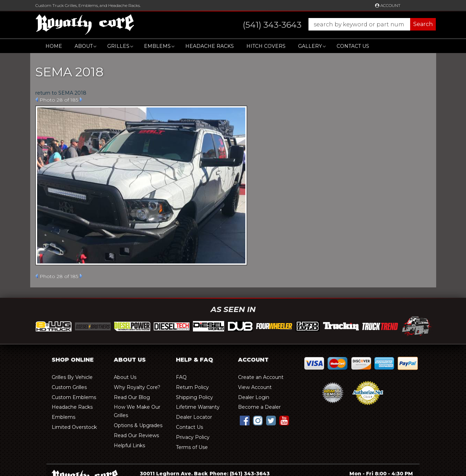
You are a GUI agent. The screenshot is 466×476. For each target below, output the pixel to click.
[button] (333, 24)
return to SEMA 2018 (61, 93)
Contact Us (353, 46)
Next (81, 99)
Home (54, 46)
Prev (37, 99)
